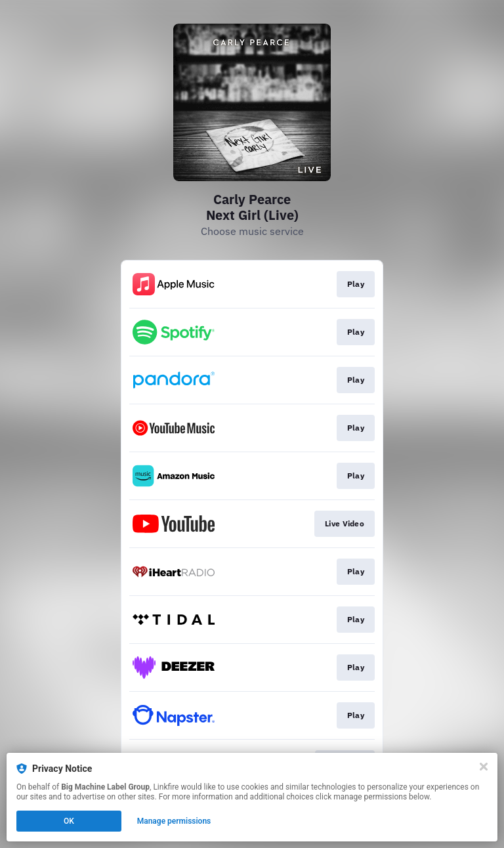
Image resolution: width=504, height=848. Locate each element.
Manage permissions (174, 821)
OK (69, 821)
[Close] (484, 767)
